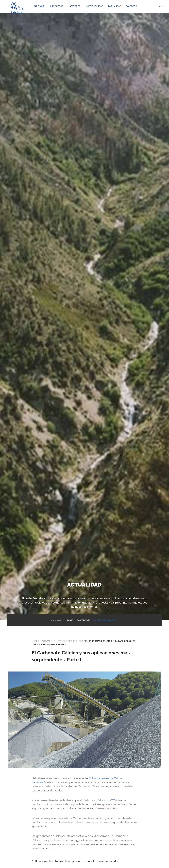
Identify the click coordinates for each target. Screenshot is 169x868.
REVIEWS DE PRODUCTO (105, 620)
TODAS (70, 620)
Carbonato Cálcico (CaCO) (100, 800)
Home (36, 641)
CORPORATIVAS (84, 620)
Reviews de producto (70, 641)
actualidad (49, 641)
